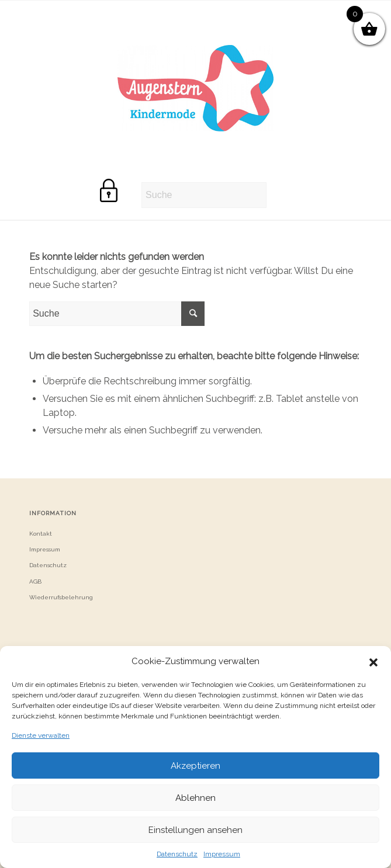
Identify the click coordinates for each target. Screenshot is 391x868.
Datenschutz (177, 854)
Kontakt (41, 534)
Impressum (222, 854)
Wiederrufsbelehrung (61, 597)
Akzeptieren (195, 766)
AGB (35, 581)
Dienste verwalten (41, 735)
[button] (373, 661)
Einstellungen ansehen (195, 830)
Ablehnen (195, 798)
